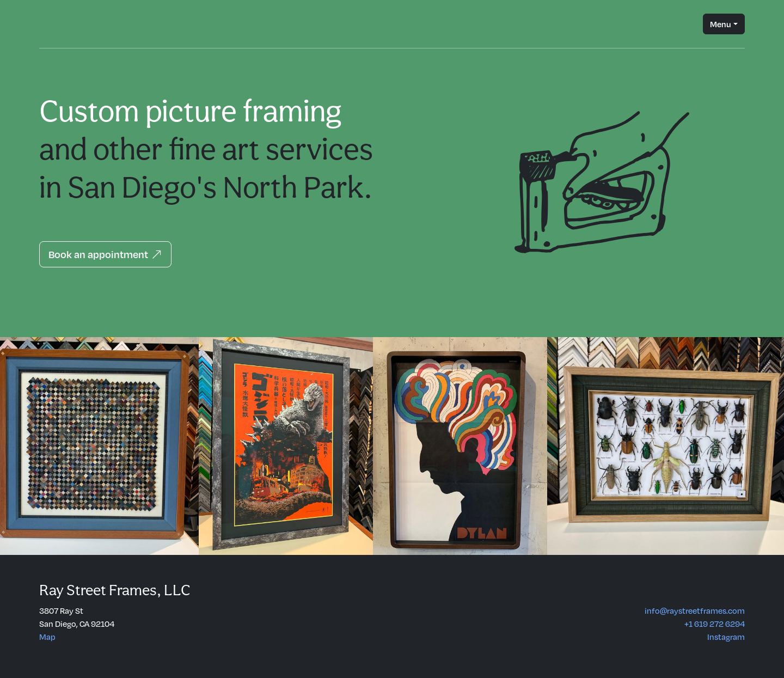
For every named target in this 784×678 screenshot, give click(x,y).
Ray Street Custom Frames (52, 24)
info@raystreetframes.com (695, 610)
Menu (721, 24)
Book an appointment (105, 254)
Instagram (726, 637)
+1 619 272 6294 (715, 624)
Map (47, 637)
